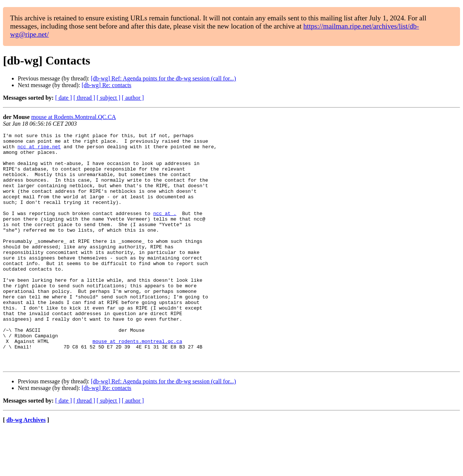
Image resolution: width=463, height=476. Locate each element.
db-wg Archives (26, 467)
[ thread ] (84, 98)
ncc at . (165, 230)
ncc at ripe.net (39, 150)
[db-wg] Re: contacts (106, 85)
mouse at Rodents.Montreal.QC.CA (74, 117)
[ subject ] (109, 98)
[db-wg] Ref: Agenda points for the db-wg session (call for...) (163, 78)
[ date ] (64, 98)
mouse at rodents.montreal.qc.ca (137, 383)
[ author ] (133, 98)
